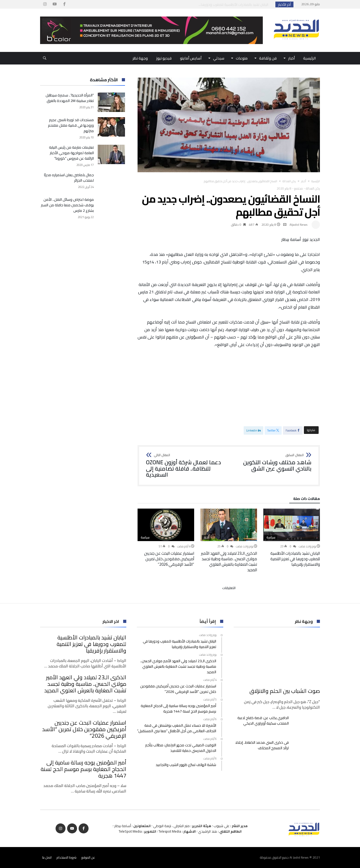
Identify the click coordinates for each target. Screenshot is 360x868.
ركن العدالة (289, 181)
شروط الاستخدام (67, 857)
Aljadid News (299, 225)
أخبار (304, 181)
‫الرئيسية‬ (316, 181)
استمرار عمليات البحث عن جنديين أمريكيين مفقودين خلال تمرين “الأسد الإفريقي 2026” (169, 559)
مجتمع (299, 188)
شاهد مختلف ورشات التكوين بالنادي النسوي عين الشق (272, 463)
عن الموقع (88, 857)
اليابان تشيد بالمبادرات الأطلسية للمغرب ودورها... (235, 4)
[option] (292, 538)
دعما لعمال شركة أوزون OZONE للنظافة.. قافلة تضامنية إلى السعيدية (186, 466)
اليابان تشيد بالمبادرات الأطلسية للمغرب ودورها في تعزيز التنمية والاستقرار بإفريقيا (295, 559)
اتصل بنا (47, 857)
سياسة (271, 537)
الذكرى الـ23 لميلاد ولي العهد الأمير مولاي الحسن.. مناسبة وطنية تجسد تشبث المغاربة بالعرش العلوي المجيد (229, 562)
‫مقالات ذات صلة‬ (307, 499)
